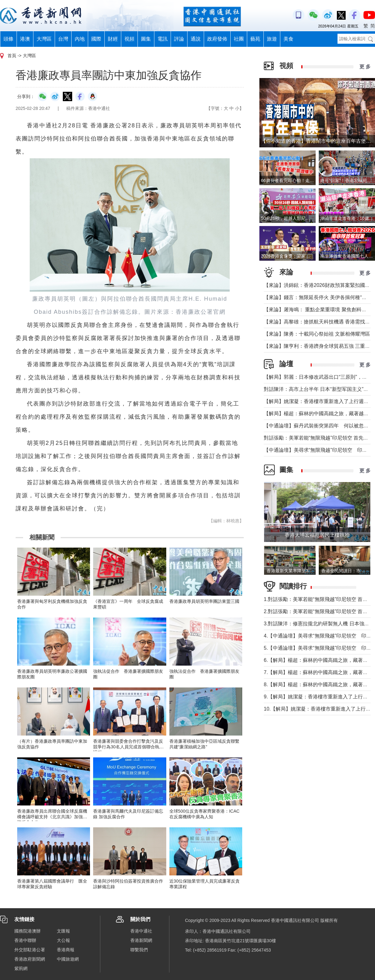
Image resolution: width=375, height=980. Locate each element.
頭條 (8, 39)
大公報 (63, 940)
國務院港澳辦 (27, 931)
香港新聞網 (141, 940)
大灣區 (44, 39)
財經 (113, 39)
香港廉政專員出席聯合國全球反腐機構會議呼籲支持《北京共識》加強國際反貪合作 (52, 817)
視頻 (129, 39)
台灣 (63, 39)
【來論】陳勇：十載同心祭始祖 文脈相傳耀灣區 (317, 334)
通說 (196, 39)
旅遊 (272, 39)
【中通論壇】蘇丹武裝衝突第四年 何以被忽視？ (319, 426)
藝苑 (255, 39)
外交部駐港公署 (30, 950)
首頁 (12, 56)
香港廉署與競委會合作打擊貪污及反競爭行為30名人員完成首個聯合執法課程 (128, 747)
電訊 (162, 39)
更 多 (365, 67)
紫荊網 (21, 968)
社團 (239, 39)
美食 (288, 39)
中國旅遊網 (68, 959)
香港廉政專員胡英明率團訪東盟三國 (204, 601)
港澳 (25, 39)
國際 (96, 39)
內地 (80, 39)
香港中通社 (141, 931)
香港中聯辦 (25, 940)
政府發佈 (217, 39)
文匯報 (63, 931)
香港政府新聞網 (30, 959)
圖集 (146, 39)
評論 (179, 39)
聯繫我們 (139, 950)
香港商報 (66, 950)
